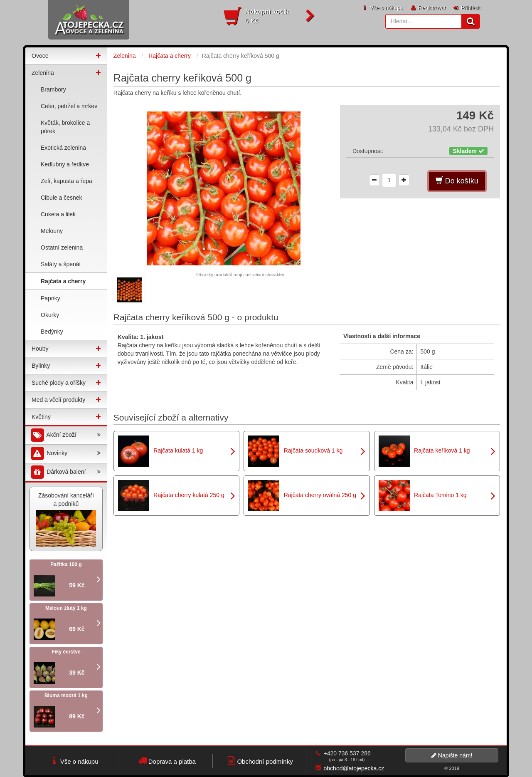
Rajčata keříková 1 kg (442, 450)
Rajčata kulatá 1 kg (178, 450)
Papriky (50, 298)
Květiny (41, 417)
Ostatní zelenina (62, 247)
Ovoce (40, 56)
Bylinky (41, 366)
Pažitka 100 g (66, 564)
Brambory (53, 89)
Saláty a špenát (61, 264)
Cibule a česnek (62, 198)
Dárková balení (65, 472)
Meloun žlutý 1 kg (66, 608)
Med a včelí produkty (58, 400)
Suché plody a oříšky (59, 383)
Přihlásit (466, 8)
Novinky (65, 454)
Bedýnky (52, 332)
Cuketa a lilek (58, 214)
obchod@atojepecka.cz (354, 768)
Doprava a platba (166, 761)
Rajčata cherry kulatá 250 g (189, 495)
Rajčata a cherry (63, 281)
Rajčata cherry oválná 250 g (320, 495)
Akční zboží (65, 435)
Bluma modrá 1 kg (66, 695)
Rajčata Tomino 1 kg (440, 495)
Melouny (52, 231)
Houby (40, 349)
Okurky (50, 315)
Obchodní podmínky (259, 761)
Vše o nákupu (382, 8)
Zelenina (43, 73)
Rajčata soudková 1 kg (313, 450)
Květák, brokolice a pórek (65, 127)
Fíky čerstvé (66, 652)
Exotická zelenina (63, 148)
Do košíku (457, 181)
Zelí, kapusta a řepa (66, 181)
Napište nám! (452, 755)
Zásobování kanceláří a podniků (66, 519)
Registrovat (428, 8)
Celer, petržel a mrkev (69, 106)
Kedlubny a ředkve (65, 164)
